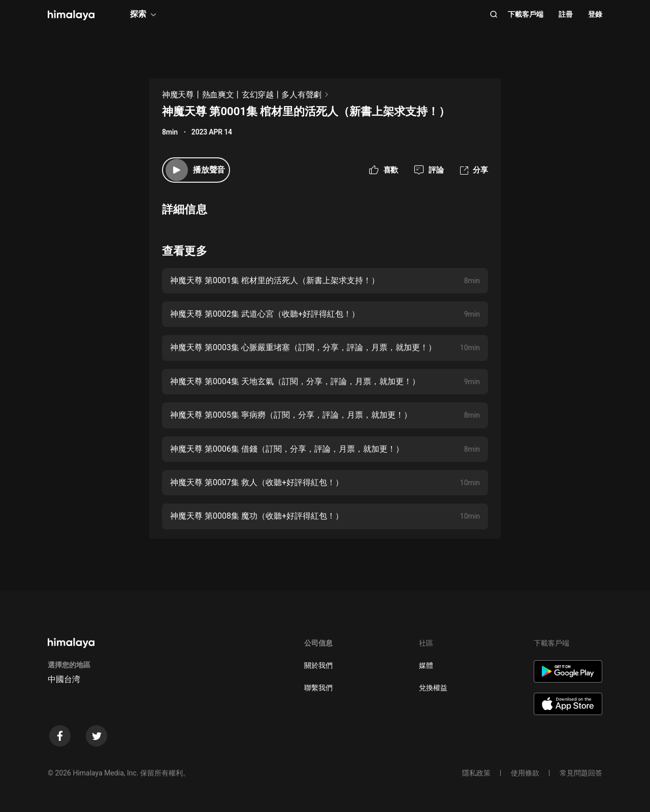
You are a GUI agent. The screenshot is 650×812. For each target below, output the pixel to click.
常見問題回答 (581, 773)
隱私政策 (476, 773)
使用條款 (525, 773)
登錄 (595, 14)
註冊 (566, 14)
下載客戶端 (526, 14)
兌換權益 (433, 688)
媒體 (426, 665)
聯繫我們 (318, 688)
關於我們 (318, 665)
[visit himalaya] (71, 15)
